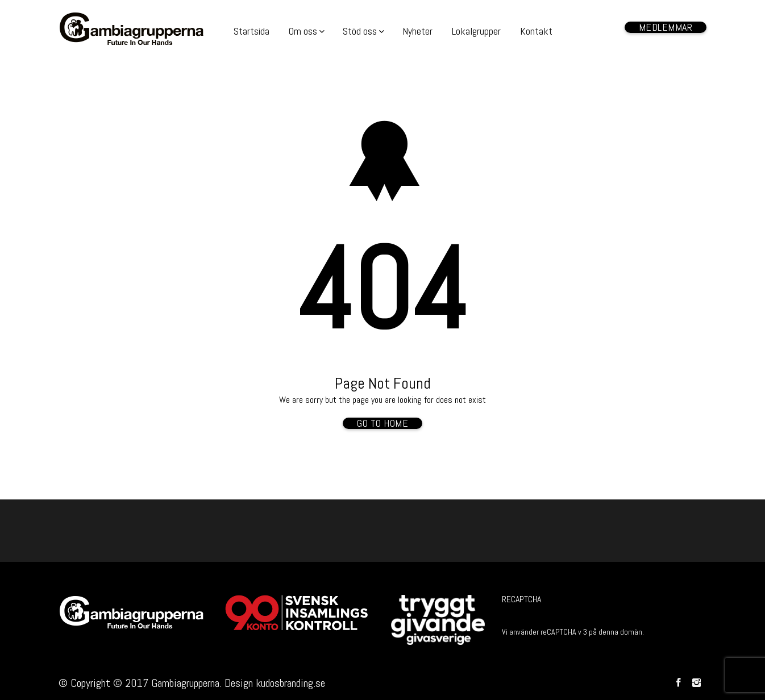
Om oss (303, 31)
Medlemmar (666, 27)
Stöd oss (360, 31)
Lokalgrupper (476, 31)
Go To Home (382, 423)
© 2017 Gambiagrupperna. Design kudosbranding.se (219, 683)
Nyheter (417, 31)
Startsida (251, 31)
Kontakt (536, 31)
